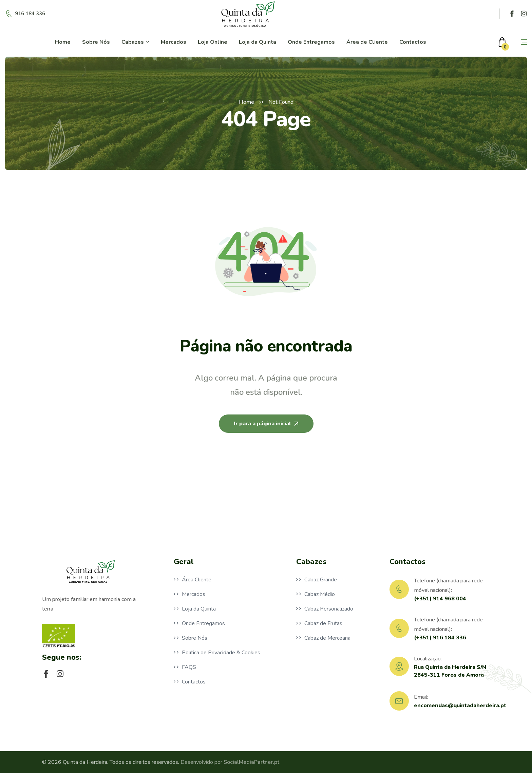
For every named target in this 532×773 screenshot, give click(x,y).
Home (246, 102)
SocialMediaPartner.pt (251, 762)
